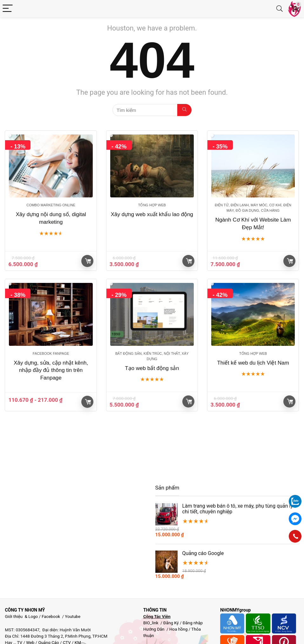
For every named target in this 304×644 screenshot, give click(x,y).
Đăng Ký (172, 623)
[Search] (280, 9)
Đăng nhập (193, 623)
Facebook (51, 617)
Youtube (73, 617)
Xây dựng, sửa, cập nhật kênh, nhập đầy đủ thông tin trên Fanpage (51, 370)
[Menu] (8, 9)
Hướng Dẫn (154, 629)
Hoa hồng (178, 629)
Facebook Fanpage (51, 353)
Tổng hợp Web (152, 205)
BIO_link (151, 623)
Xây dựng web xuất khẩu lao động (152, 214)
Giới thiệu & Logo (21, 617)
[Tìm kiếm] (184, 110)
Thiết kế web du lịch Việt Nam (253, 363)
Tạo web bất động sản (152, 368)
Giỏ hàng (88, 261)
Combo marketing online (51, 205)
